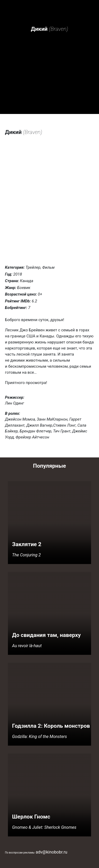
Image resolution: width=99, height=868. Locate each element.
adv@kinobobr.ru (51, 852)
